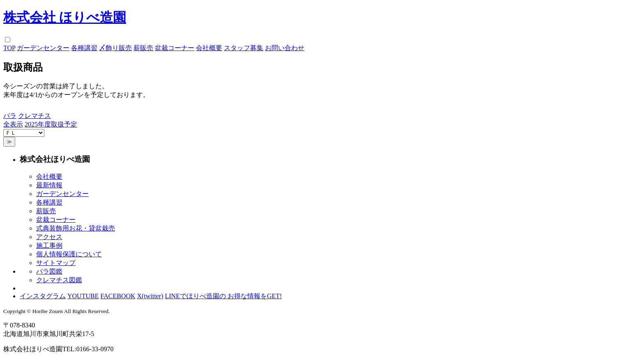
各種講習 (84, 48)
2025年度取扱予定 (51, 124)
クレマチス (34, 116)
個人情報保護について (69, 254)
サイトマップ (56, 263)
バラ (10, 116)
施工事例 (49, 245)
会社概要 (209, 48)
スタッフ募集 (244, 48)
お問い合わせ (285, 48)
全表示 (13, 124)
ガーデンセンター (43, 48)
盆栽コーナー (175, 48)
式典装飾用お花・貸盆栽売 (76, 228)
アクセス (49, 237)
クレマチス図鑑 (59, 280)
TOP (9, 48)
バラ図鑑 (49, 271)
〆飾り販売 (115, 48)
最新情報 (49, 185)
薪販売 (143, 48)
